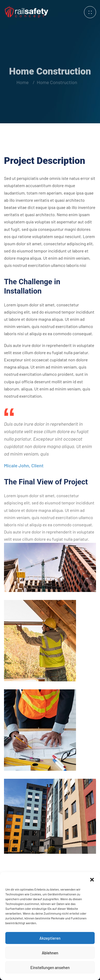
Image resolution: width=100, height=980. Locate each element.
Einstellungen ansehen (50, 967)
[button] (92, 879)
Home (23, 82)
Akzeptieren (50, 938)
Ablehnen (50, 953)
